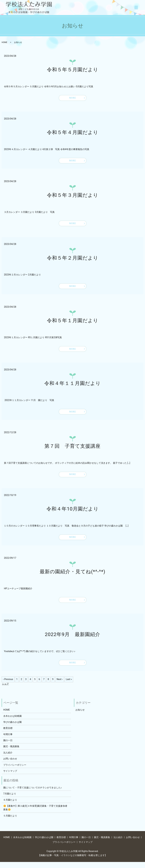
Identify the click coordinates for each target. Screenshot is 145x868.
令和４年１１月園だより (72, 386)
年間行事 (8, 740)
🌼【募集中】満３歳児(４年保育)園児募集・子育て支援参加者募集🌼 (35, 814)
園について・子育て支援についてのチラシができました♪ (33, 794)
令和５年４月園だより (73, 133)
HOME (4, 42)
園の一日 (8, 747)
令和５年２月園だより (73, 260)
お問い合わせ (10, 765)
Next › (60, 685)
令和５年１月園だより (73, 323)
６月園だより (10, 806)
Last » (69, 685)
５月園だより (10, 822)
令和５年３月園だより (73, 196)
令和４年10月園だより (72, 513)
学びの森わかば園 (12, 728)
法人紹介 (8, 759)
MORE (72, 98)
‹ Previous (8, 685)
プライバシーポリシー (15, 771)
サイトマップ (10, 777)
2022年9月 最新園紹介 (72, 640)
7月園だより (10, 800)
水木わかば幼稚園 (12, 722)
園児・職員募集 (11, 753)
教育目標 (8, 734)
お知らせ (80, 716)
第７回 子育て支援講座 (72, 450)
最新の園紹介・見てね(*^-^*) (72, 576)
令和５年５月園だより (73, 70)
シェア (5, 690)
